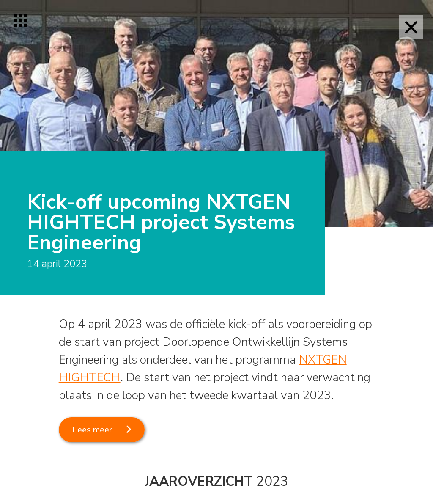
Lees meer (92, 430)
